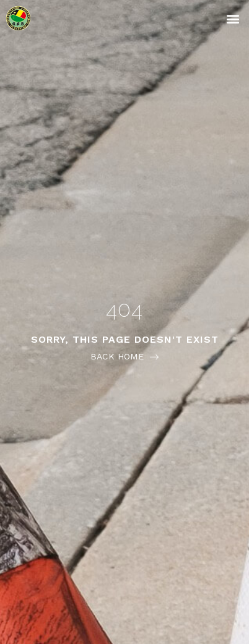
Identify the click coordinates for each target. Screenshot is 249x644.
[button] (233, 18)
